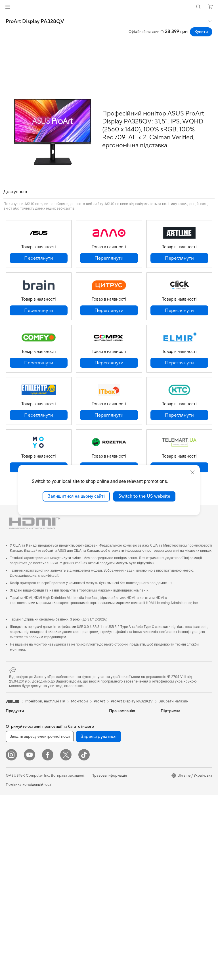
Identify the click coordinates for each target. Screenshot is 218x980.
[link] (109, 7)
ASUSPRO (170, 737)
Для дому (14, 746)
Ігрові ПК (14, 831)
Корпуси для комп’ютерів (28, 874)
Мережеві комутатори (76, 789)
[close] (192, 472)
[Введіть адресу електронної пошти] (40, 922)
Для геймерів (17, 780)
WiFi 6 (61, 758)
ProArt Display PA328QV (35, 22)
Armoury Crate (173, 779)
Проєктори (16, 814)
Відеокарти (16, 866)
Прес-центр (119, 750)
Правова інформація (109, 961)
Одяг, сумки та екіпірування (69, 877)
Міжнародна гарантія (127, 826)
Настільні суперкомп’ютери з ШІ (76, 821)
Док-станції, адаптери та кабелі (77, 890)
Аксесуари (15, 788)
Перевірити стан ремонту (131, 809)
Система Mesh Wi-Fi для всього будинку (77, 778)
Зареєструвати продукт (130, 801)
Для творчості (18, 763)
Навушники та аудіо (74, 858)
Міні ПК (12, 840)
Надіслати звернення (127, 775)
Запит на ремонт (123, 792)
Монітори (14, 806)
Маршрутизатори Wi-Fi (77, 767)
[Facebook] (48, 940)
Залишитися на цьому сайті (76, 496)
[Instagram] (11, 940)
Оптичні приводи (71, 720)
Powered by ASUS (176, 745)
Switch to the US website (144, 496)
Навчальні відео (123, 818)
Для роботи (16, 754)
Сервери (64, 797)
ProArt (99, 701)
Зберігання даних (71, 728)
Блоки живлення (20, 891)
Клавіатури (66, 841)
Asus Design (171, 728)
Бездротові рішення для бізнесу (77, 808)
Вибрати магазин (173, 701)
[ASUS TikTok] (84, 940)
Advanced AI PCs (175, 771)
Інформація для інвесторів (122, 739)
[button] (8, 7)
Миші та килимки (71, 849)
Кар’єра (116, 758)
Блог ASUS (170, 762)
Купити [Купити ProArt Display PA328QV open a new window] (201, 32)
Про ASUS (118, 720)
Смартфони (16, 728)
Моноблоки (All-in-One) (26, 823)
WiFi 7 (61, 750)
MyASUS (117, 835)
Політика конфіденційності (29, 970)
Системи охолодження (26, 883)
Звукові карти (18, 900)
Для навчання (17, 771)
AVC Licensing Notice (179, 754)
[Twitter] (66, 940)
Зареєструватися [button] (98, 922)
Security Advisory (124, 843)
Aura (165, 788)
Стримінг (64, 866)
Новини (116, 728)
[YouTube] (30, 940)
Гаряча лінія (119, 784)
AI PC (165, 720)
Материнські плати (22, 857)
